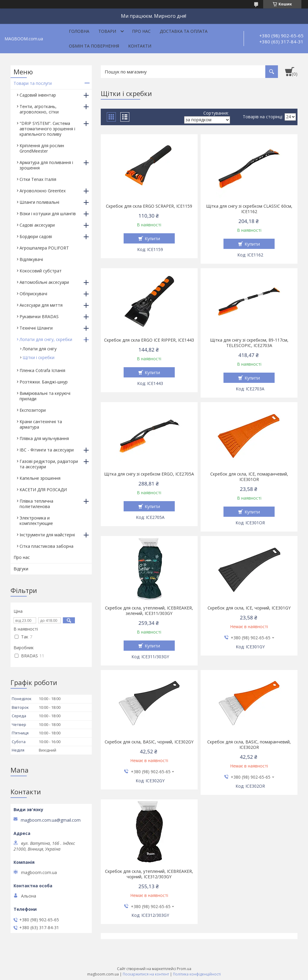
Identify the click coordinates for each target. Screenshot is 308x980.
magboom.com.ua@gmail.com (51, 820)
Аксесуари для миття (41, 305)
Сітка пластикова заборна (46, 546)
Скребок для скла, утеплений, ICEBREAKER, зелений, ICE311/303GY (149, 611)
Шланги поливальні (39, 202)
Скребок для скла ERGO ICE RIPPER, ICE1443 (149, 340)
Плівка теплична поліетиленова (36, 504)
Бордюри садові (36, 236)
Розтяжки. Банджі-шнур (44, 382)
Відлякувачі (31, 259)
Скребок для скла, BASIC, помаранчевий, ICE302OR (249, 745)
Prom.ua (184, 969)
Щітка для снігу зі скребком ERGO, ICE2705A (149, 474)
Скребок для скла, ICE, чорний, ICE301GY (249, 608)
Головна (79, 31)
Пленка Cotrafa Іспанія (42, 370)
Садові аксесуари (37, 225)
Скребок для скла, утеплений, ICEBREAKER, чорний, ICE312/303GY (149, 874)
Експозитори (33, 410)
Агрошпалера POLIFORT (44, 248)
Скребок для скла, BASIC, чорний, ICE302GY (149, 742)
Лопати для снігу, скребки (46, 339)
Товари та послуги (33, 83)
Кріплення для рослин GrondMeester (42, 148)
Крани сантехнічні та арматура (41, 424)
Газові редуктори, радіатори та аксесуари (49, 464)
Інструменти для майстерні (47, 535)
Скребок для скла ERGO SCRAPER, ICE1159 (149, 206)
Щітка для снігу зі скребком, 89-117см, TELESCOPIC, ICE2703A (249, 343)
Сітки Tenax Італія (38, 179)
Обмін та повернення (94, 46)
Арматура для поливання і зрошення (46, 165)
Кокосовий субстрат (41, 271)
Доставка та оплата (184, 31)
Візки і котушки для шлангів (48, 214)
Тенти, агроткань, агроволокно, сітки (39, 109)
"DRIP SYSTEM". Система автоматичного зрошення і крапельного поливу (47, 129)
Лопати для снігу (40, 349)
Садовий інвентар (38, 95)
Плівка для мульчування (44, 438)
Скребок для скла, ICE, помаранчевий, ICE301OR (249, 477)
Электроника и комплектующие (36, 521)
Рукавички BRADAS (39, 316)
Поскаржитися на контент (146, 974)
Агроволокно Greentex (43, 191)
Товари (107, 31)
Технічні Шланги (36, 328)
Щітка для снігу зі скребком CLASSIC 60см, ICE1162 (249, 209)
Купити (152, 238)
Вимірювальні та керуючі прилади (45, 396)
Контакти (140, 46)
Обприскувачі (33, 294)
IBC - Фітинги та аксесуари (47, 450)
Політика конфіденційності (197, 974)
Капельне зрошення (40, 478)
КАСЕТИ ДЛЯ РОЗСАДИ (43, 490)
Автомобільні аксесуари (44, 282)
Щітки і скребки (38, 357)
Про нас (141, 31)
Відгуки (21, 569)
